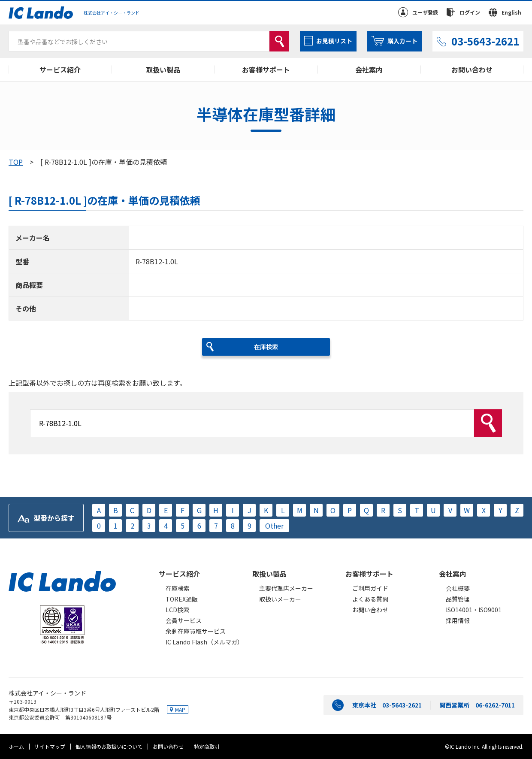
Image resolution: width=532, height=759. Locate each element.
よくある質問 (370, 599)
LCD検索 (177, 610)
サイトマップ (50, 746)
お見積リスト (334, 41)
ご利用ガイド (370, 588)
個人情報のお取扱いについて (109, 746)
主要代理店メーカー (286, 588)
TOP (16, 162)
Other (274, 526)
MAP (180, 709)
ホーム (16, 746)
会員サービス (184, 620)
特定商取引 (207, 746)
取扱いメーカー (280, 599)
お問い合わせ (472, 70)
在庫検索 (178, 588)
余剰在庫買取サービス (196, 631)
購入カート (402, 41)
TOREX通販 (182, 599)
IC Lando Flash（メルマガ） (204, 642)
